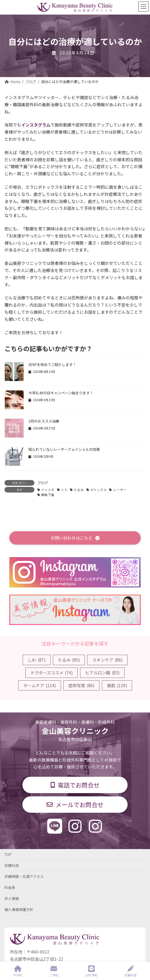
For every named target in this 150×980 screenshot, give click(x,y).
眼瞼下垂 (48, 495)
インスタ (48, 490)
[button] (75, 538)
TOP (8, 854)
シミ (64, 490)
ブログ (43, 483)
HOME (18, 971)
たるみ (79, 490)
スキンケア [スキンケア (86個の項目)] (107, 660)
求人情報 (12, 898)
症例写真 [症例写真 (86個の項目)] (81, 685)
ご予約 (54, 971)
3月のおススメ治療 (44, 421)
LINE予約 (91, 971)
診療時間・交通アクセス (24, 876)
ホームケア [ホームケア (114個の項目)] (40, 685)
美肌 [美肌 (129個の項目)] (117, 685)
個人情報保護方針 (19, 909)
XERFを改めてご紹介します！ (52, 365)
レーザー (120, 490)
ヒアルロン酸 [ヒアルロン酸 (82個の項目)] (102, 673)
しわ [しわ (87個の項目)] (37, 660)
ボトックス (98, 490)
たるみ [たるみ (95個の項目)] (69, 660)
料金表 (10, 887)
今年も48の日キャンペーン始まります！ (61, 393)
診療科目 (12, 865)
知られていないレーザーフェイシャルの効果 (64, 449)
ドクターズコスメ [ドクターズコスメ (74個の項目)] (52, 673)
